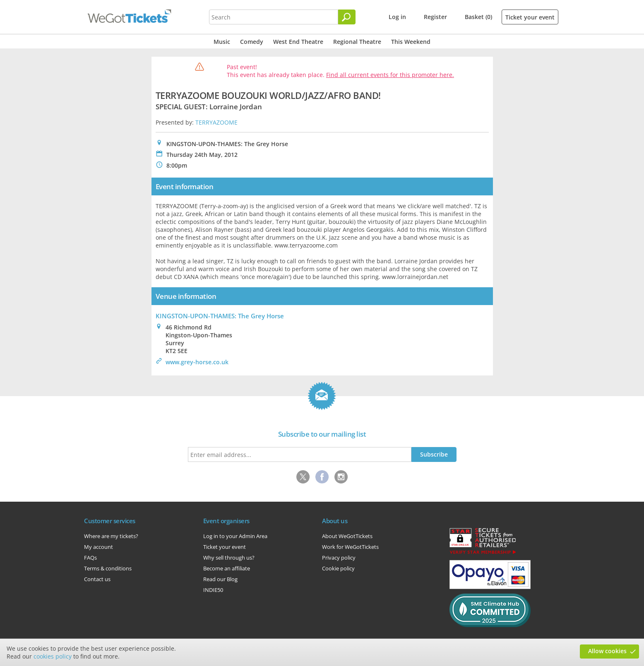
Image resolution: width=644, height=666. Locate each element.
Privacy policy (339, 558)
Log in (397, 17)
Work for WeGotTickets (350, 547)
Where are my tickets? (111, 536)
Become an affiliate (227, 568)
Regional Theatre (357, 42)
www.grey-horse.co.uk (197, 362)
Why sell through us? (229, 558)
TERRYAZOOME (216, 122)
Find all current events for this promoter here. (390, 75)
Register (435, 17)
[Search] (347, 17)
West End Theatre (298, 42)
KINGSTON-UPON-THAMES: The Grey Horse (220, 316)
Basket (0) (478, 17)
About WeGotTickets (347, 536)
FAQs (90, 558)
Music (222, 42)
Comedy (252, 42)
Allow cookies (607, 651)
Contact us (97, 579)
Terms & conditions (108, 568)
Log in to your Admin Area (235, 536)
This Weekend (411, 42)
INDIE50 (213, 590)
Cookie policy (338, 568)
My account (99, 547)
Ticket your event (530, 17)
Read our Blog (220, 579)
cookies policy (53, 656)
